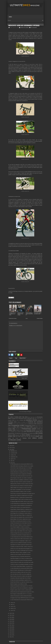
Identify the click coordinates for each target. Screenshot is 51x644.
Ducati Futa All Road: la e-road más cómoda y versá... (22, 582)
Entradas (11, 364)
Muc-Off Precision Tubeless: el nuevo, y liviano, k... (21, 525)
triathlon (37, 436)
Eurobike (38, 429)
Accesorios (40, 417)
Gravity (37, 430)
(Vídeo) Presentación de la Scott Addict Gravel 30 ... (21, 523)
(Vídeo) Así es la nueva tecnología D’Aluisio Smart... (21, 529)
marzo (12, 606)
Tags (16, 358)
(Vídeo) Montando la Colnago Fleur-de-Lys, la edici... (21, 472)
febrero (12, 608)
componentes (28, 425)
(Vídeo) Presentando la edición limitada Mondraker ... (22, 596)
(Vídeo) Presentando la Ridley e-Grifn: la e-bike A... (21, 491)
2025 (11, 448)
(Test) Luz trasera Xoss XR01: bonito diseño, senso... (22, 539)
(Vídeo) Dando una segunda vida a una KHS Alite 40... (22, 517)
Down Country (38, 426)
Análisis (10, 420)
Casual (39, 420)
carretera (29, 420)
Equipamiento (26, 429)
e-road (34, 427)
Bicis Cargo (17, 420)
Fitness (22, 430)
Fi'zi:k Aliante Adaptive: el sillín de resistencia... (20, 527)
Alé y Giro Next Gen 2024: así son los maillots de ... (21, 574)
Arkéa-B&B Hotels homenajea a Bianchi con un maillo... (22, 466)
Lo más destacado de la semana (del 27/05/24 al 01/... (22, 600)
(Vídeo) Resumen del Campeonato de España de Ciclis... (22, 592)
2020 (11, 619)
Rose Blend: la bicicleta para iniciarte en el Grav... (21, 521)
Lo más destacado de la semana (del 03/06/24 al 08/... (22, 568)
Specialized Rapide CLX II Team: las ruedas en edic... (22, 558)
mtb (36, 433)
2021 (11, 617)
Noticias (10, 435)
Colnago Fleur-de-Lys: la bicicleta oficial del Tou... (21, 556)
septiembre (13, 457)
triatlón (10, 438)
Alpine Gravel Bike (38, 419)
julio (12, 461)
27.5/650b (16, 417)
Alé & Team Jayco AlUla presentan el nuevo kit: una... (22, 476)
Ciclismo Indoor (16, 424)
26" (9, 417)
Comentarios (12, 366)
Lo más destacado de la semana (31, 431)
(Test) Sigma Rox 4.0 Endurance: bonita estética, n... (21, 513)
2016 (11, 627)
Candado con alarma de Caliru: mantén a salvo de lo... (22, 547)
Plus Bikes (38, 435)
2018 (11, 623)
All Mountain (29, 418)
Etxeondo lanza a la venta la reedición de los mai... (21, 470)
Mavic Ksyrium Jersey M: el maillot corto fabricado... (21, 576)
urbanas (25, 438)
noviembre (13, 453)
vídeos (34, 438)
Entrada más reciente (13, 318)
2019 (11, 621)
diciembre (13, 451)
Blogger (30, 412)
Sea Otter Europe (20, 436)
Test (27, 436)
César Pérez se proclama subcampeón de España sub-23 (23, 493)
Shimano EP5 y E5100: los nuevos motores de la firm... (22, 484)
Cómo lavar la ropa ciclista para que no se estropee (21, 468)
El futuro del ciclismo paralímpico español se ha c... (21, 580)
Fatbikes (10, 430)
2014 (11, 631)
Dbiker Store (24, 378)
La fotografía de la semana (15, 432)
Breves (22, 420)
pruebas (10, 436)
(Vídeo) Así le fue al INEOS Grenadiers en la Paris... (21, 543)
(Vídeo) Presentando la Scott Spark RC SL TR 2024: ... (22, 586)
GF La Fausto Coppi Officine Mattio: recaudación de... (22, 566)
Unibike (17, 438)
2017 (11, 625)
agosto (12, 459)
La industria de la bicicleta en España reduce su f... (21, 535)
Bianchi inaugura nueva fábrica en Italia (19, 584)
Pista (32, 435)
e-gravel (21, 427)
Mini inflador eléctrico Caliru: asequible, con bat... (21, 552)
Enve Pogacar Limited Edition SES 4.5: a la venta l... (21, 594)
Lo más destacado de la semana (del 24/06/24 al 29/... (22, 464)
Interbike (41, 430)
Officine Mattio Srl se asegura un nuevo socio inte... (21, 488)
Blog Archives (23, 358)
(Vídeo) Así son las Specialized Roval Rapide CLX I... (22, 549)
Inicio (27, 318)
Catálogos (11, 422)
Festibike (17, 430)
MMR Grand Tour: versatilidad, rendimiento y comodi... (22, 480)
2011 (11, 637)
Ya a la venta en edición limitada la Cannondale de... (21, 505)
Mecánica (19, 433)
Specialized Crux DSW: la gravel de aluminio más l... (21, 545)
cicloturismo (40, 424)
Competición (15, 425)
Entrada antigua (40, 318)
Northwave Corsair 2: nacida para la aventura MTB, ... (22, 497)
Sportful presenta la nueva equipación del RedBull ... (21, 474)
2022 (11, 615)
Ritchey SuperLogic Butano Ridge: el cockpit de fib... (21, 515)
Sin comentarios (34, 28)
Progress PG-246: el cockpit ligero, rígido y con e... (21, 541)
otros (23, 435)
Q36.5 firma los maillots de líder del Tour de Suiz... (21, 572)
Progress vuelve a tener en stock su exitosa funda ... (21, 590)
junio (12, 463)
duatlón (10, 427)
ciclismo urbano (24, 424)
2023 (11, 613)
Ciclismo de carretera (25, 28)
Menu (10, 17)
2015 (11, 629)
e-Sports (40, 427)
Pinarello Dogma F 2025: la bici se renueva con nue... (22, 499)
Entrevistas (18, 429)
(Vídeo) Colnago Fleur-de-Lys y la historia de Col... (21, 533)
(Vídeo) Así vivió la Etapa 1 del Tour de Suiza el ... (21, 554)
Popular (11, 358)
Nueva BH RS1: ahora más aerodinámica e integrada (22, 588)
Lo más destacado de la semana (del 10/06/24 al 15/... (22, 537)
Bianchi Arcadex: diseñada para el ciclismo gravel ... (21, 570)
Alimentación (21, 418)
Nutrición (17, 435)
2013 (11, 633)
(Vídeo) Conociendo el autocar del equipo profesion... (22, 560)
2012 (11, 635)
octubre (12, 455)
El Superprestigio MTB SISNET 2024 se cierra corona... (22, 501)
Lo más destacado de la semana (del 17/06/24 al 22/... (22, 503)
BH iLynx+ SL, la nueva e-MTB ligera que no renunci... (22, 550)
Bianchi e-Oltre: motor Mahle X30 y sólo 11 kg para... (22, 531)
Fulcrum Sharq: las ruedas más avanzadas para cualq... (22, 562)
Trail (32, 436)
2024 (11, 450)
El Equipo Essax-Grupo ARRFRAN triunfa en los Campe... (23, 598)
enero (12, 610)
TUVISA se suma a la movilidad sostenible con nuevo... (22, 564)
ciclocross (31, 424)
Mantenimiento (11, 433)
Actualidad (13, 418)
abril (12, 604)
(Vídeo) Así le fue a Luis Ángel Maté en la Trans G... (21, 511)
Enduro (10, 429)
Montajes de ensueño (28, 433)
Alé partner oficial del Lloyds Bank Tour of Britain (21, 578)
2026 (11, 446)
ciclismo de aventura (21, 422)
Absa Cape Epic (31, 417)
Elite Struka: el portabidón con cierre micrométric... (21, 490)
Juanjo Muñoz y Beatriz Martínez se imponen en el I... (22, 509)
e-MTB (28, 427)
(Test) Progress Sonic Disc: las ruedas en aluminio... (21, 478)
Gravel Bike (28, 430)
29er (23, 417)
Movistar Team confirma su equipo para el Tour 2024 (21, 495)
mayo (12, 602)
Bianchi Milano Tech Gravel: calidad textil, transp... (21, 519)
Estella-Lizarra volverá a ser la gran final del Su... (21, 507)
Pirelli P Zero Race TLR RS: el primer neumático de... (22, 482)
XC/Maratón (12, 440)
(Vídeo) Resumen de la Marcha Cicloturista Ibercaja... (22, 486)
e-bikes (14, 427)
